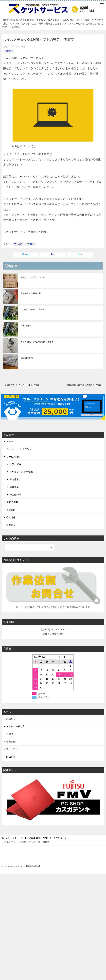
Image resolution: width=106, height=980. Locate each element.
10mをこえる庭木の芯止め (33, 310)
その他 (10, 734)
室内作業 (14, 479)
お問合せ (11, 525)
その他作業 (15, 495)
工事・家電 (15, 464)
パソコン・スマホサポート (23, 472)
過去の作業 (12, 502)
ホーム (10, 441)
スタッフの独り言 (16, 726)
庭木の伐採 (26, 326)
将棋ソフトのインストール (33, 277)
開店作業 (11, 757)
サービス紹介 (13, 457)
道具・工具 (12, 749)
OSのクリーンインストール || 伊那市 (22, 385)
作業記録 (9, 51)
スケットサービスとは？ (19, 449)
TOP (27, 838)
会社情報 (11, 517)
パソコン (30, 244)
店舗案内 (11, 510)
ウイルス (18, 244)
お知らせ (11, 719)
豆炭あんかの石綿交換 (31, 293)
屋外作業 (14, 487)
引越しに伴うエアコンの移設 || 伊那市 (83, 385)
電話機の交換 (27, 358)
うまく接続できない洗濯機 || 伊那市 (37, 342)
